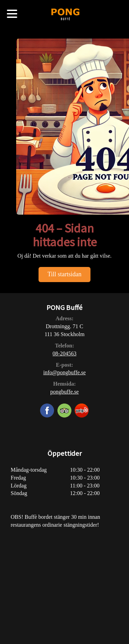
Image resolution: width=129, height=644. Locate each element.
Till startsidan (64, 274)
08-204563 (64, 353)
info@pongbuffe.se (64, 372)
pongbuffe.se (64, 392)
